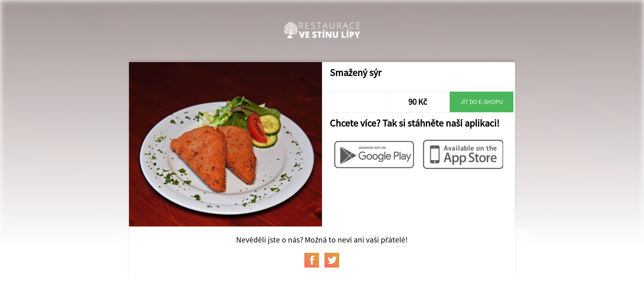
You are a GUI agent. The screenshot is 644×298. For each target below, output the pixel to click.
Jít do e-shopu (482, 102)
